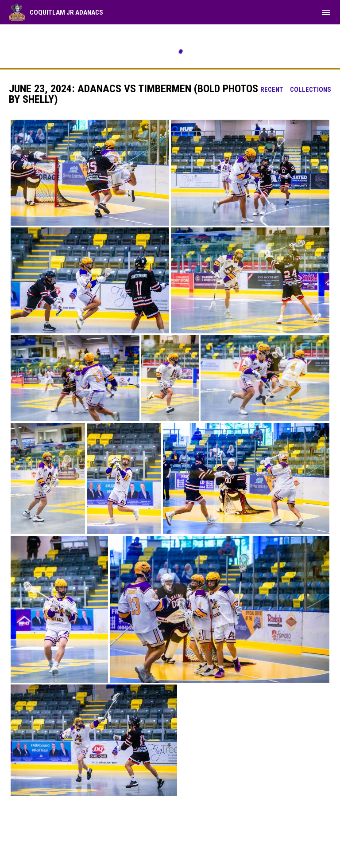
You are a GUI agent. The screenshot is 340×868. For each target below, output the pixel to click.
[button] (90, 173)
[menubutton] (326, 12)
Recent (272, 90)
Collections (311, 90)
